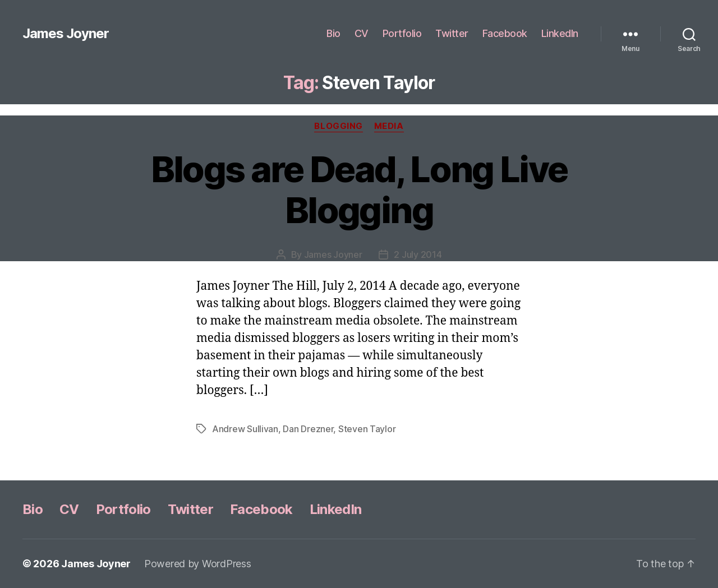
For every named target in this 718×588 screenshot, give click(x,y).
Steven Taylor (367, 429)
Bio (333, 33)
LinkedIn (560, 33)
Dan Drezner (308, 429)
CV (362, 33)
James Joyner (66, 34)
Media (389, 126)
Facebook (505, 33)
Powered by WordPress (198, 564)
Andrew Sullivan (245, 429)
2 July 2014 (418, 254)
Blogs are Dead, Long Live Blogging (359, 189)
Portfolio (402, 33)
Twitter (452, 33)
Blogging (338, 126)
